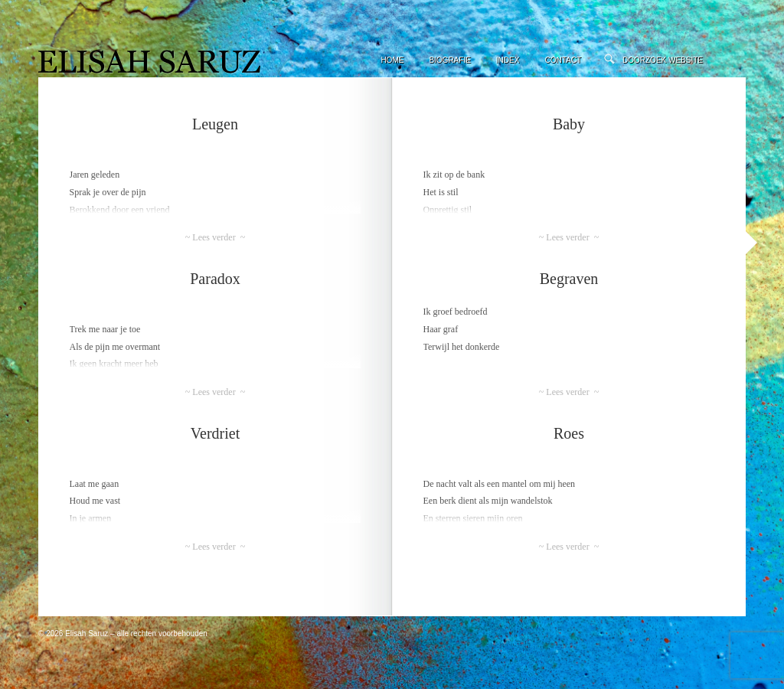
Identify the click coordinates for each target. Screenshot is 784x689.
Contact (563, 60)
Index (508, 60)
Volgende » (751, 243)
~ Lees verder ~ (215, 237)
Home (392, 60)
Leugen (215, 124)
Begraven (569, 279)
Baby (569, 124)
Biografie (449, 60)
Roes (569, 433)
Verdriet (215, 433)
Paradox (215, 279)
